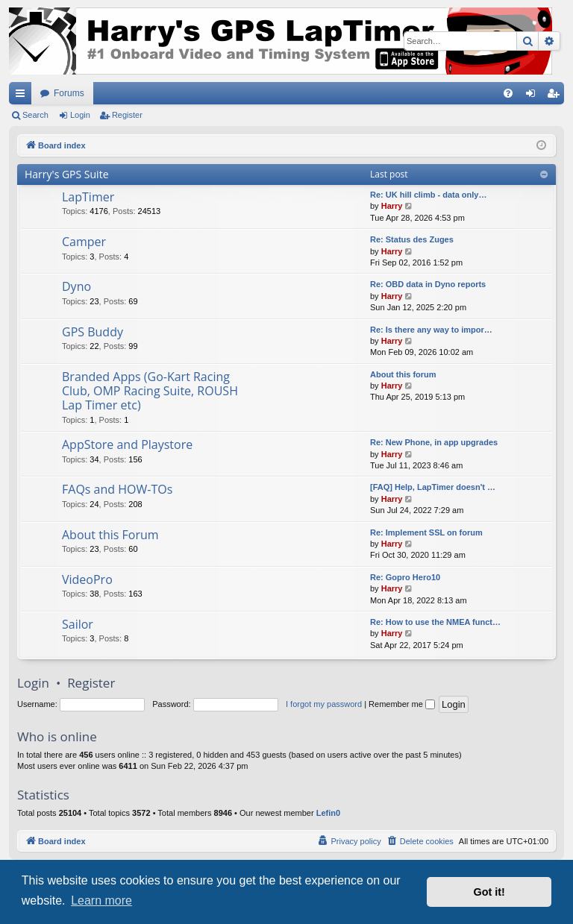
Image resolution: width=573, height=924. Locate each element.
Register (127, 115)
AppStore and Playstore (127, 444)
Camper (84, 242)
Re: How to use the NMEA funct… (435, 622)
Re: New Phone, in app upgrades (434, 442)
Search (35, 115)
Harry (392, 206)
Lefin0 (328, 813)
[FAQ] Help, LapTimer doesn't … (433, 487)
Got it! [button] (489, 892)
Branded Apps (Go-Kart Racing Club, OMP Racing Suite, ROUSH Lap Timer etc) (150, 391)
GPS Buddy (93, 332)
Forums (69, 93)
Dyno (76, 286)
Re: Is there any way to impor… (431, 330)
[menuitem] (508, 93)
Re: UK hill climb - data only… (428, 195)
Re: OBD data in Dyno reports (428, 284)
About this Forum (110, 535)
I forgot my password (324, 704)
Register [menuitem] (556, 96)
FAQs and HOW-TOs (117, 489)
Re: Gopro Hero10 (405, 577)
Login (80, 115)
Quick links (23, 96)
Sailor (78, 624)
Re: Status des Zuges (412, 239)
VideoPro (87, 579)
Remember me (402, 704)
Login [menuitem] (534, 96)
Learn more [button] (101, 901)
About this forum (403, 374)
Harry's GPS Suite (67, 174)
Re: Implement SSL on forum (426, 532)
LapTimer (88, 197)
